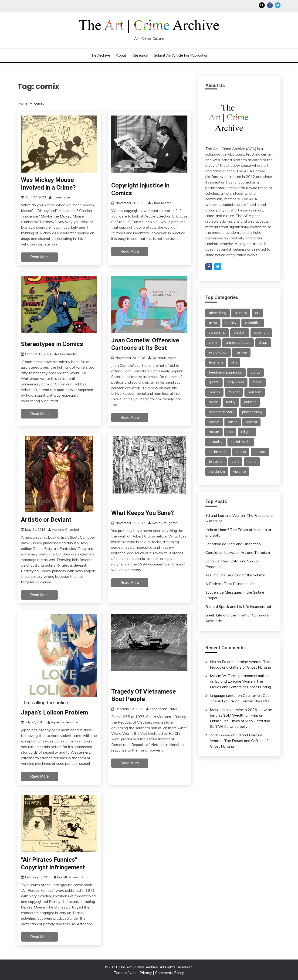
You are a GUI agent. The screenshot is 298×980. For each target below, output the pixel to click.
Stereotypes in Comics (52, 344)
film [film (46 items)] (234, 362)
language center (223, 695)
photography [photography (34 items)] (252, 412)
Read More (39, 257)
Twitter (278, 5)
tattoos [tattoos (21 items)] (260, 452)
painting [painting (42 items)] (250, 402)
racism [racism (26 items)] (214, 432)
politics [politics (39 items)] (214, 422)
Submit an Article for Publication (181, 55)
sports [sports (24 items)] (241, 452)
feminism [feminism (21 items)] (216, 362)
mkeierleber (61, 197)
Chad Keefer (161, 203)
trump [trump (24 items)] (252, 462)
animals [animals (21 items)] (241, 313)
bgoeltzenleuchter (65, 722)
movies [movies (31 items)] (214, 392)
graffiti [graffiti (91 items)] (214, 382)
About (121, 55)
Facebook (270, 5)
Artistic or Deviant (46, 520)
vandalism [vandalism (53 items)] (217, 472)
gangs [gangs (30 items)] (255, 372)
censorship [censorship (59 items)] (217, 333)
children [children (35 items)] (240, 333)
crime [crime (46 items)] (213, 343)
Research (140, 55)
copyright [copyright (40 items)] (261, 333)
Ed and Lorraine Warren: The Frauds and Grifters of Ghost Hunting (239, 741)
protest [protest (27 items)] (251, 422)
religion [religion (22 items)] (247, 432)
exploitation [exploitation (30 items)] (218, 352)
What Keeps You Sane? (143, 513)
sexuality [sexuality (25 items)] (216, 442)
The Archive (100, 55)
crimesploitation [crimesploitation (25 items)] (238, 343)
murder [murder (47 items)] (234, 392)
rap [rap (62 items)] (230, 432)
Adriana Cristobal (65, 530)
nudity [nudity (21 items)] (231, 402)
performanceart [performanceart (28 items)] (221, 412)
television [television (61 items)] (216, 462)
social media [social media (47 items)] (241, 442)
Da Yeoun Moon (164, 358)
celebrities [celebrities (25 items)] (253, 323)
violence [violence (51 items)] (240, 472)
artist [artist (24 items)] (213, 323)
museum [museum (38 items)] (255, 392)
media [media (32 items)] (257, 382)
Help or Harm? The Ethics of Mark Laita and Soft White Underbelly (240, 721)
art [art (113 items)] (257, 313)
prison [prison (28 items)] (233, 422)
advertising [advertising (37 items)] (218, 313)
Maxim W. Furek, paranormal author (239, 676)
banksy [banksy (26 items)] (231, 323)
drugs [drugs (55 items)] (263, 343)
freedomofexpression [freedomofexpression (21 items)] (225, 372)
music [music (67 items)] (213, 402)
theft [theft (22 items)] (235, 462)
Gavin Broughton (165, 523)
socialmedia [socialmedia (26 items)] (218, 452)
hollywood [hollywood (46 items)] (236, 382)
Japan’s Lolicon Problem (54, 712)
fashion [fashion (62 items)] (241, 352)
